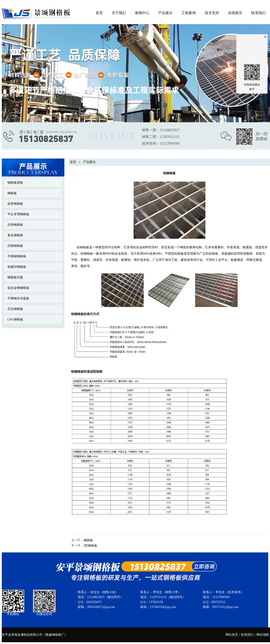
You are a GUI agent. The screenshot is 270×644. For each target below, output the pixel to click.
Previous (6, 70)
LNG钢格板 (15, 319)
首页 (99, 13)
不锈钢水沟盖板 (18, 298)
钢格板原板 (15, 183)
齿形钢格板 (15, 204)
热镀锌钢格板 (17, 267)
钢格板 (12, 193)
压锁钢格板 (15, 246)
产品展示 (165, 13)
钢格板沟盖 (15, 277)
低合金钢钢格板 (18, 288)
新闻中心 (142, 13)
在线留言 (235, 13)
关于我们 (119, 13)
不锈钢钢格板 (17, 256)
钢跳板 (88, 540)
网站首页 (232, 635)
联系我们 (258, 13)
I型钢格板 (90, 546)
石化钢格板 (15, 309)
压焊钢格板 (15, 225)
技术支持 (212, 13)
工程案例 (189, 13)
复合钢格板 (15, 235)
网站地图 (263, 635)
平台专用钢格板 (18, 214)
